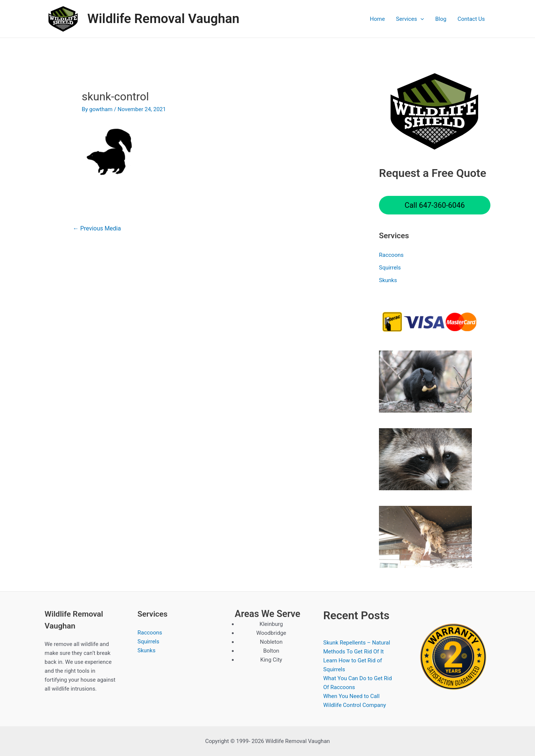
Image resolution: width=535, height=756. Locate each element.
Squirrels (390, 268)
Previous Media (97, 228)
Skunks (388, 280)
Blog (441, 19)
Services (410, 19)
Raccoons (391, 255)
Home (377, 19)
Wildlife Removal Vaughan (163, 19)
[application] (420, 19)
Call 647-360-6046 (435, 205)
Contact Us (471, 19)
